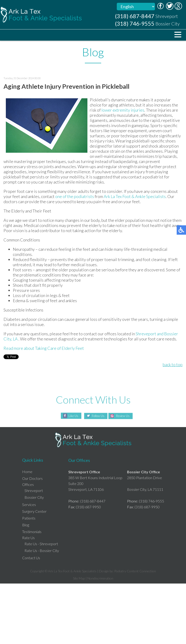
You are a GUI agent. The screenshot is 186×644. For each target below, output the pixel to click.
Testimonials (32, 532)
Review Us (124, 416)
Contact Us (31, 558)
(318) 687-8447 (135, 16)
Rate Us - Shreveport (41, 544)
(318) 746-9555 (135, 23)
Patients (29, 518)
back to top (173, 364)
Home (27, 472)
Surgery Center (34, 511)
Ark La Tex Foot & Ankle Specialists (135, 196)
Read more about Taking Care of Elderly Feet (44, 348)
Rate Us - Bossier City (42, 550)
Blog (26, 525)
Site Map (79, 578)
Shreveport (146, 334)
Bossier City (34, 497)
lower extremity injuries (123, 110)
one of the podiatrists (75, 196)
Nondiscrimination (100, 578)
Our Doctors (32, 478)
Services (29, 504)
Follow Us (97, 416)
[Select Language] (136, 7)
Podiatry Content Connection (135, 571)
